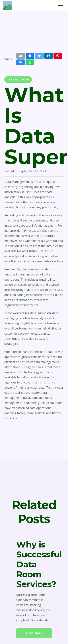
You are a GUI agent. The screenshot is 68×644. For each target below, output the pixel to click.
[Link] (7, 5)
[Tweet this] (39, 56)
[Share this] (30, 56)
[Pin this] (58, 56)
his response (47, 382)
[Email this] (21, 56)
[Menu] (61, 5)
